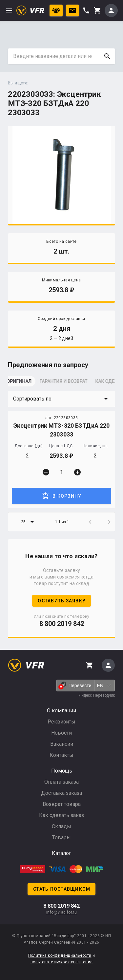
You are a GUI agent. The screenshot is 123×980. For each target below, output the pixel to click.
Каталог (61, 853)
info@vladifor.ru (61, 912)
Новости (61, 733)
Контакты (61, 755)
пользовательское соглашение (62, 962)
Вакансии (62, 744)
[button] (61, 399)
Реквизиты (61, 722)
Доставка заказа (61, 793)
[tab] (24, 383)
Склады (61, 826)
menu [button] (9, 10)
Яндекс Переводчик (97, 695)
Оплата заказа (61, 782)
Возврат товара (62, 804)
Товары (61, 837)
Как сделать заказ (61, 815)
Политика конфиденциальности (60, 955)
